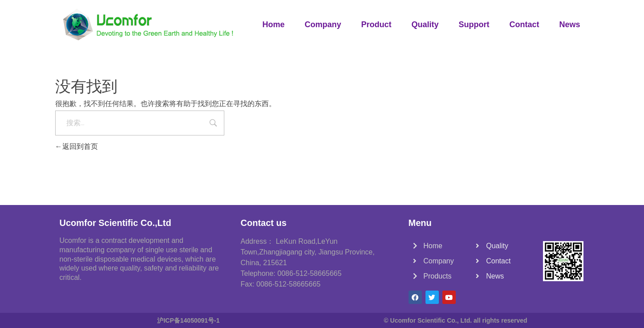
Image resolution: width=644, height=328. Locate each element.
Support (474, 25)
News (569, 25)
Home (273, 25)
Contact (524, 25)
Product (376, 25)
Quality (425, 25)
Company (323, 25)
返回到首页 (77, 146)
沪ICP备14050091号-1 (188, 320)
